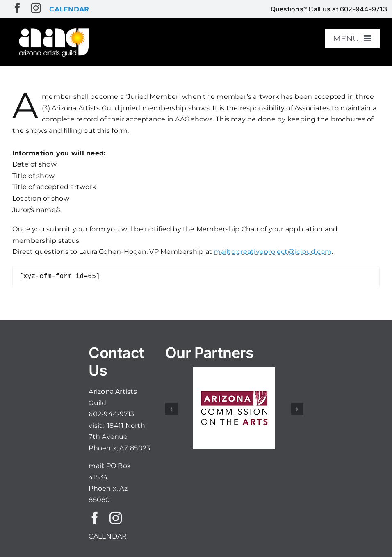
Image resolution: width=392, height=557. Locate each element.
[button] (171, 409)
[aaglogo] (53, 29)
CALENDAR (108, 536)
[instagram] (36, 8)
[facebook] (17, 8)
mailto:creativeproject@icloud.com (273, 252)
